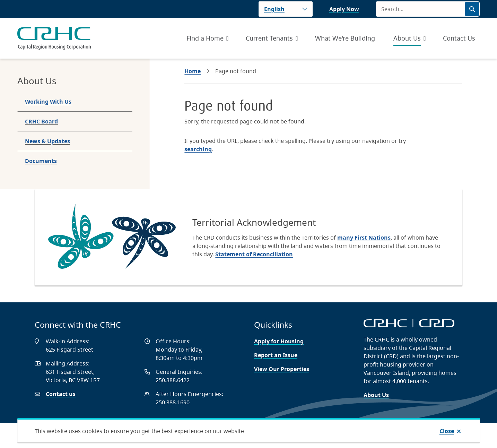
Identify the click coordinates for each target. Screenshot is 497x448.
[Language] (286, 9)
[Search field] (420, 9)
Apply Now (344, 9)
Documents (41, 161)
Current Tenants (269, 38)
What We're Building (345, 38)
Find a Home (205, 38)
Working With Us (48, 102)
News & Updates (47, 141)
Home (193, 71)
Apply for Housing (279, 341)
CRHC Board (41, 121)
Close (447, 431)
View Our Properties (282, 369)
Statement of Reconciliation (254, 254)
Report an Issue (276, 355)
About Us (407, 38)
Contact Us (459, 38)
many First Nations (364, 238)
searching (198, 149)
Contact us (61, 394)
